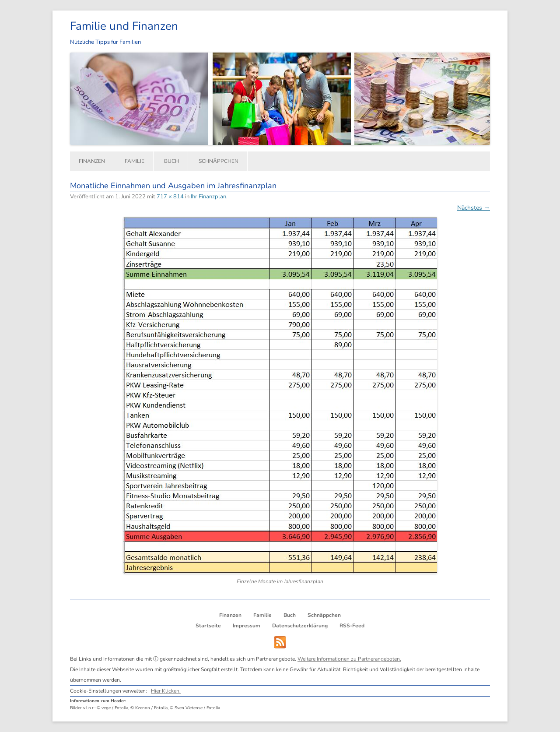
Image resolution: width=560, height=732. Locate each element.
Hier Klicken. (166, 691)
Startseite (208, 626)
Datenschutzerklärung (300, 626)
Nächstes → (474, 208)
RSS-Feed (352, 626)
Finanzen (92, 161)
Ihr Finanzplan (208, 197)
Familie (135, 161)
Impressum (247, 626)
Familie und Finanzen (124, 26)
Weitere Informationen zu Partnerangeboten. (349, 659)
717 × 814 (170, 197)
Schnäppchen (219, 161)
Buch (171, 161)
